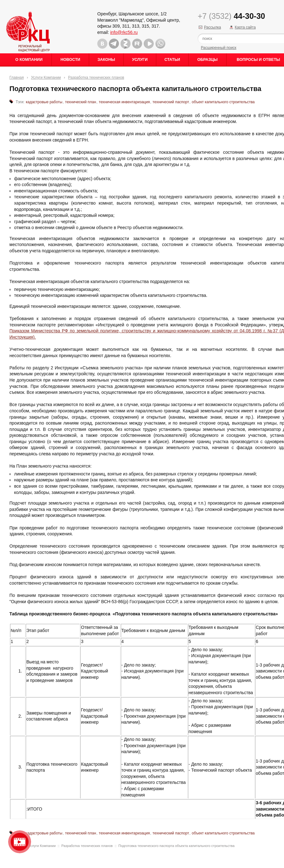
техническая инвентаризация (124, 102)
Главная (17, 78)
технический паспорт (171, 102)
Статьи (172, 60)
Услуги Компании (46, 78)
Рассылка (212, 27)
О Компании (29, 60)
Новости (70, 60)
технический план (80, 102)
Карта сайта (245, 27)
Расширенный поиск (219, 48)
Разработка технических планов (96, 78)
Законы (106, 60)
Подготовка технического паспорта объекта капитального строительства (176, 846)
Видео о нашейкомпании (20, 842)
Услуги (140, 60)
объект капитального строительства (223, 102)
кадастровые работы (44, 102)
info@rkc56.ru (124, 32)
